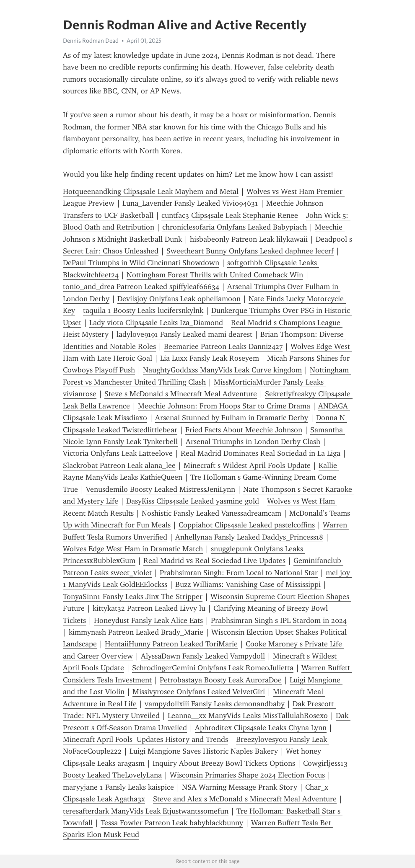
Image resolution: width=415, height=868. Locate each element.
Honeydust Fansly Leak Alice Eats (148, 620)
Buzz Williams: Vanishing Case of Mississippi (248, 584)
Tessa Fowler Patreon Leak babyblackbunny (172, 823)
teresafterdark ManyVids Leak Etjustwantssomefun (146, 811)
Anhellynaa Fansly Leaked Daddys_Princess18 (249, 537)
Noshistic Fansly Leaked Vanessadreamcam (211, 513)
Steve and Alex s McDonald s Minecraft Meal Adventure (245, 799)
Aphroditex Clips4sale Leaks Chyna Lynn (261, 728)
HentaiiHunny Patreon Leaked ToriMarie (171, 644)
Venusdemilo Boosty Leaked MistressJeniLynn (161, 489)
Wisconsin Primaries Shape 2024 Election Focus (247, 775)
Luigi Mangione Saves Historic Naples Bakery (204, 751)
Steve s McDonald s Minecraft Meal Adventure (181, 394)
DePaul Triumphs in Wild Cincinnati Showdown (141, 263)
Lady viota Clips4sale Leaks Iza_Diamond (156, 323)
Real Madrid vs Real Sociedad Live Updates (214, 561)
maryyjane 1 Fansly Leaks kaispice (118, 787)
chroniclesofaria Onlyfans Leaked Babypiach (235, 227)
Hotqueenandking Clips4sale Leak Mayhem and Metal (151, 191)
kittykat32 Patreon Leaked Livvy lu (149, 608)
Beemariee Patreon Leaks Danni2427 (223, 346)
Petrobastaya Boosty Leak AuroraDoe (221, 680)
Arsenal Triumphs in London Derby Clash (253, 442)
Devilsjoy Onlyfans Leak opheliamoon (179, 299)
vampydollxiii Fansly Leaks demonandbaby (215, 704)
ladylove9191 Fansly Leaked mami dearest (184, 334)
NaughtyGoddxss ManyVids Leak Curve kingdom (222, 370)
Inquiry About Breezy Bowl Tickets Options (224, 763)
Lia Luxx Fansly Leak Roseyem (210, 358)
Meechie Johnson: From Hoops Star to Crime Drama (224, 406)
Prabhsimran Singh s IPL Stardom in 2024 (279, 620)
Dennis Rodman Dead (91, 41)
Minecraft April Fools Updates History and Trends (145, 739)
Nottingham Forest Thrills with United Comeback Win (215, 275)
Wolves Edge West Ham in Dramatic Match (133, 549)
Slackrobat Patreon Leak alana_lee (119, 465)
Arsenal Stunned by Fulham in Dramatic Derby (232, 418)
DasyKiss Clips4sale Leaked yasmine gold (193, 501)
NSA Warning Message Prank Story (240, 787)
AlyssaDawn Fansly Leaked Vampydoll (203, 656)
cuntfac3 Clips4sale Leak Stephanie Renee (230, 215)
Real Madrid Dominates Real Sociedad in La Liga (261, 453)
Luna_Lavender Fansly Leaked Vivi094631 (190, 203)
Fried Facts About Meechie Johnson (244, 430)
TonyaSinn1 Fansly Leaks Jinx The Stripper (133, 597)
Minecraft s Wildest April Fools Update (247, 465)
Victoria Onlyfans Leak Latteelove (118, 453)
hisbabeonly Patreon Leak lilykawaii (249, 239)
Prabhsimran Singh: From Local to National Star (239, 573)
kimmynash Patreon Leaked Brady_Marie (136, 632)
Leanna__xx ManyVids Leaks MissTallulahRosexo (248, 716)
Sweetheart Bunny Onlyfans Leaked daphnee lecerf (250, 251)
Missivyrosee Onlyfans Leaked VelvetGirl (199, 692)
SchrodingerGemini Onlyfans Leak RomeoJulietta (213, 668)
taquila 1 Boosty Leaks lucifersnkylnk (143, 310)
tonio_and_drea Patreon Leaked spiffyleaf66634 (141, 287)
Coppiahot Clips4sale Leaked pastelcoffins (247, 525)
